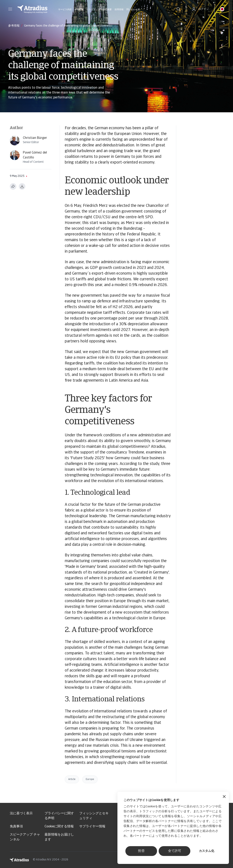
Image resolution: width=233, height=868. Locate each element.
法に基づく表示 (21, 813)
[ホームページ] (32, 9)
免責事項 (16, 827)
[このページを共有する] (13, 186)
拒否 (141, 851)
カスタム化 (207, 851)
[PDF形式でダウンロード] (22, 186)
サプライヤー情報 (92, 827)
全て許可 (175, 851)
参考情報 (79, 10)
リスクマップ (93, 10)
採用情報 (119, 10)
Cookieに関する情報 (59, 827)
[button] (10, 9)
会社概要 (107, 10)
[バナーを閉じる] (224, 797)
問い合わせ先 (133, 10)
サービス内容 (65, 10)
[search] (178, 9)
